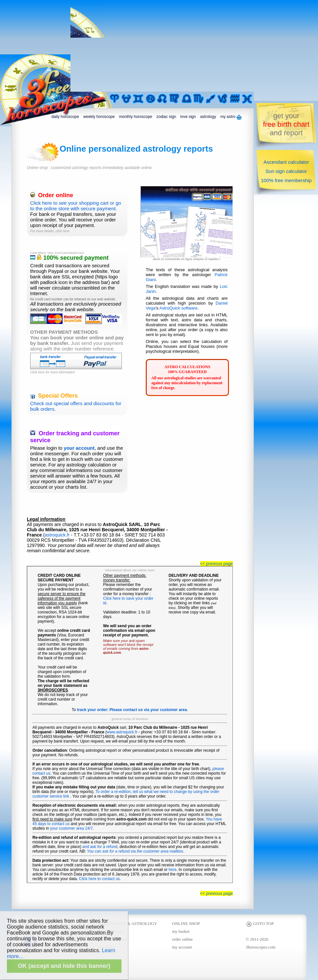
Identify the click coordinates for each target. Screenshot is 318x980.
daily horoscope (65, 117)
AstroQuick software (178, 308)
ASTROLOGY (144, 923)
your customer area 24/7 (71, 828)
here (173, 870)
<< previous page (216, 564)
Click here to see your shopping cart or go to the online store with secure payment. (77, 202)
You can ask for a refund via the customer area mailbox (135, 851)
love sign (188, 117)
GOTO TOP (260, 923)
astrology (208, 117)
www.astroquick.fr (122, 732)
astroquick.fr (57, 535)
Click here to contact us (99, 879)
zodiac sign (166, 117)
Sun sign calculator (286, 171)
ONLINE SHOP (186, 923)
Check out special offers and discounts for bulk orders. (77, 402)
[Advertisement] (161, 46)
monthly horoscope (135, 117)
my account (182, 947)
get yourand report (286, 124)
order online (183, 939)
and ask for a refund (100, 847)
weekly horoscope (99, 117)
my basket (181, 931)
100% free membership (286, 180)
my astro (231, 117)
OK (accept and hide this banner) (64, 966)
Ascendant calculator (286, 162)
